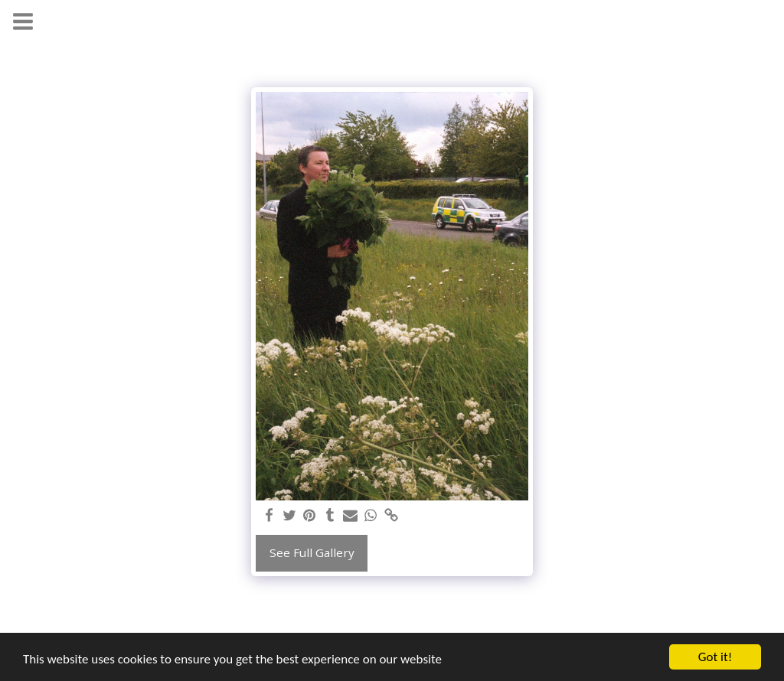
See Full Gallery (312, 552)
